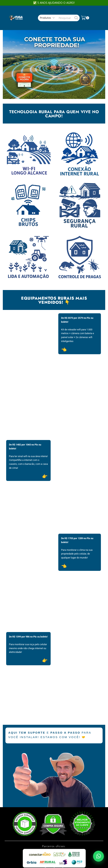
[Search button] (76, 18)
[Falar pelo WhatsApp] (98, 856)
